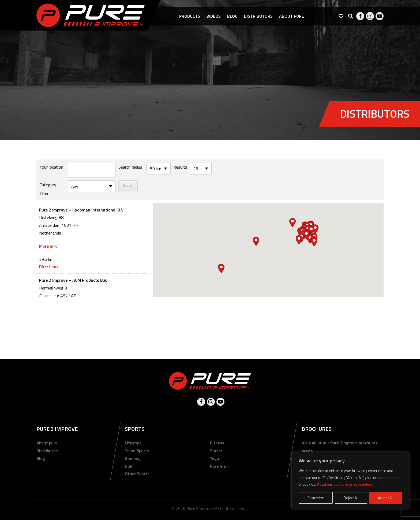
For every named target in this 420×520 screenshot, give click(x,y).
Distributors (258, 16)
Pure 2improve (200, 508)
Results (180, 167)
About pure (292, 16)
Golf (129, 466)
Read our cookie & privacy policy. (345, 484)
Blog (232, 16)
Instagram (370, 16)
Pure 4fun (219, 466)
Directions (49, 267)
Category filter (48, 189)
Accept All (386, 498)
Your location (51, 167)
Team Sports (137, 451)
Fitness (217, 443)
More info (48, 246)
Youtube (380, 16)
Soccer (216, 451)
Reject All (351, 498)
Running (133, 458)
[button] (311, 230)
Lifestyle (133, 443)
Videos (214, 16)
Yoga (215, 458)
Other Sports (137, 474)
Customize (316, 498)
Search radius (130, 167)
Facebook (360, 16)
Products (190, 16)
